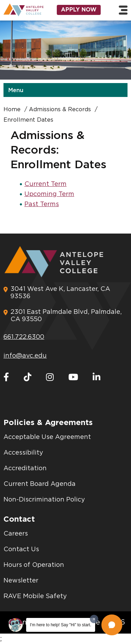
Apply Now (79, 10)
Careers (16, 534)
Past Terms (42, 204)
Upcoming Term (49, 194)
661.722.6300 (24, 337)
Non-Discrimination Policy (44, 500)
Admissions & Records (60, 109)
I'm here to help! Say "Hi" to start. (61, 625)
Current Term (45, 184)
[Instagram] (50, 378)
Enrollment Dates (28, 120)
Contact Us (21, 549)
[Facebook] (6, 378)
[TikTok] (28, 378)
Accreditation (25, 468)
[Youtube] (73, 378)
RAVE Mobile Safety (35, 596)
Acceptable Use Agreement (47, 437)
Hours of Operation (34, 565)
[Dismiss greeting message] (94, 619)
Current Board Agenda (40, 484)
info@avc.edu (25, 356)
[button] (112, 625)
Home (12, 109)
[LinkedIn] (97, 378)
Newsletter (21, 581)
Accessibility (23, 453)
